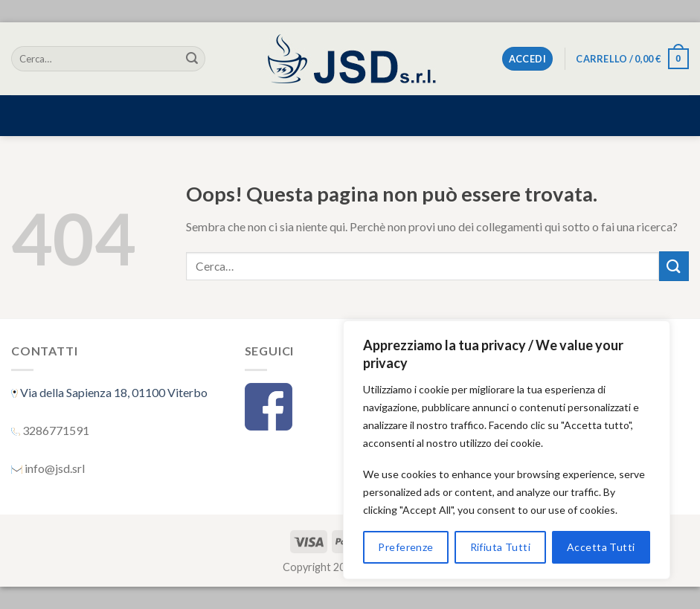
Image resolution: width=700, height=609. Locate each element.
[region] (507, 450)
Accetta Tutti (601, 547)
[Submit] (192, 59)
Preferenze (405, 547)
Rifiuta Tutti (500, 547)
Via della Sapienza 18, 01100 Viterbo (113, 392)
